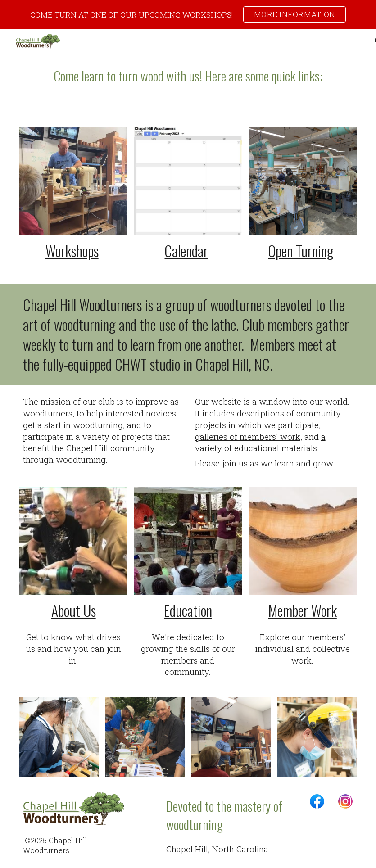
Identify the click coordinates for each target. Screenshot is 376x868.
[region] (188, 14)
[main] (188, 76)
